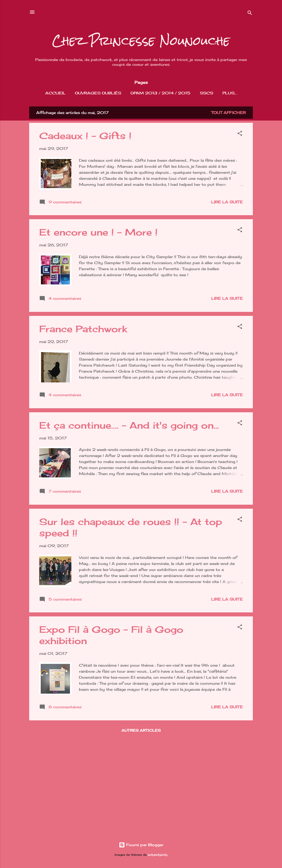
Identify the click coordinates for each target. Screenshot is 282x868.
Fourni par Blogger (141, 845)
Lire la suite (227, 203)
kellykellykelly (158, 855)
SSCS (206, 93)
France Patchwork (83, 330)
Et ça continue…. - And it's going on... (129, 426)
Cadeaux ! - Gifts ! (85, 137)
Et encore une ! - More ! (98, 233)
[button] (240, 135)
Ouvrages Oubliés (98, 93)
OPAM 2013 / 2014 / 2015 (160, 93)
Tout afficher (228, 114)
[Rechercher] (250, 14)
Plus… (230, 93)
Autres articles (141, 731)
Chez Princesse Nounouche (141, 41)
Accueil (55, 93)
